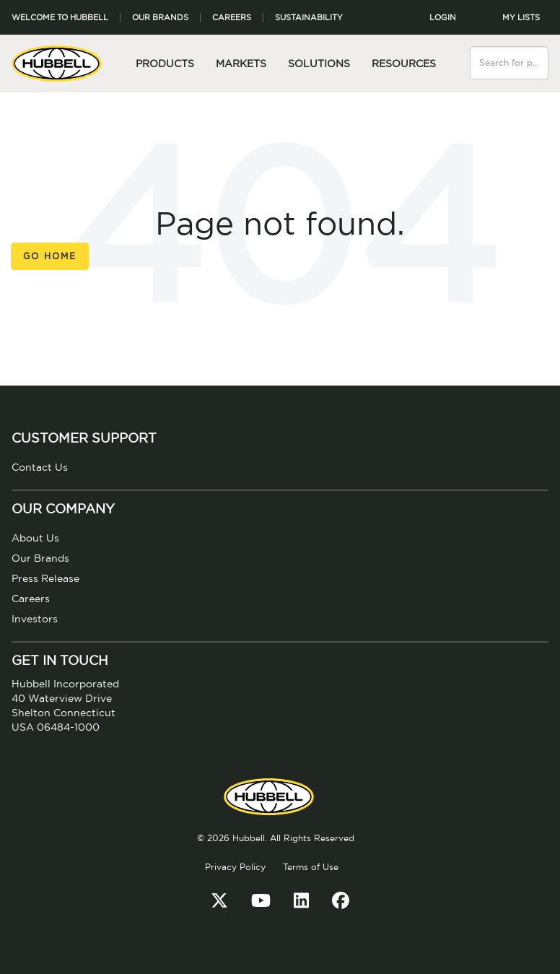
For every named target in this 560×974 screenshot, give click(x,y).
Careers (232, 18)
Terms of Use (311, 867)
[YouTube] (261, 902)
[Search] (538, 54)
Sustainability (309, 18)
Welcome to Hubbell (60, 18)
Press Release (45, 579)
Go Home (50, 256)
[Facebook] (341, 902)
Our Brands (160, 18)
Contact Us (40, 468)
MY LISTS (521, 18)
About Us (35, 539)
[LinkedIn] (301, 902)
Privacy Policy (235, 867)
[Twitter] (219, 902)
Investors (35, 619)
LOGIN (443, 18)
